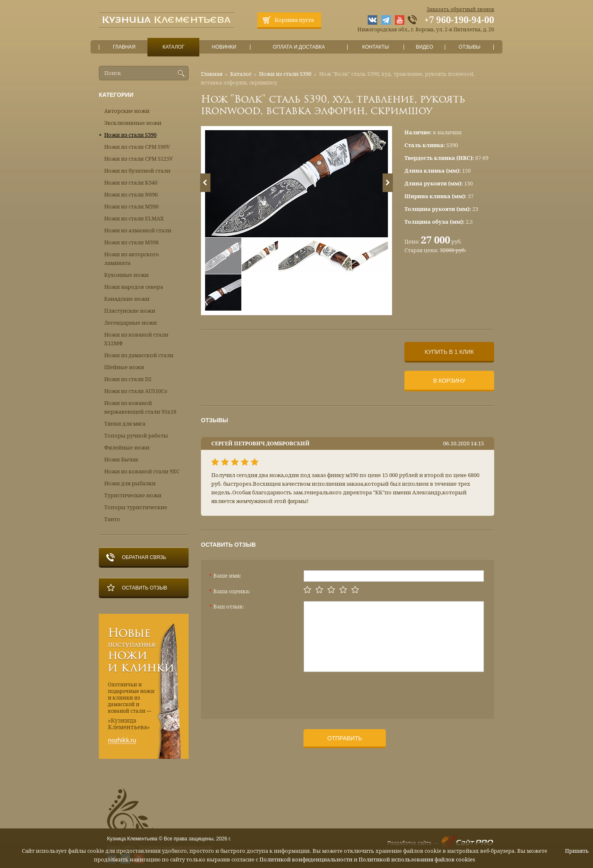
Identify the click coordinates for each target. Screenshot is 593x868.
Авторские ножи (127, 111)
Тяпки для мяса (125, 424)
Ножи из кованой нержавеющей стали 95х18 (140, 407)
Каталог (173, 47)
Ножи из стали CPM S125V (139, 159)
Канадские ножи (127, 299)
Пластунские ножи (130, 311)
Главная (124, 47)
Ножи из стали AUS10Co (136, 391)
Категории (116, 95)
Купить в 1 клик (449, 352)
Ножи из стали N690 (131, 195)
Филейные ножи (127, 448)
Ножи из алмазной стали (138, 230)
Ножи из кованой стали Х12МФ (136, 339)
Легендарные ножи (131, 323)
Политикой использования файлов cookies (417, 860)
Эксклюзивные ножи (133, 123)
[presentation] (366, 692)
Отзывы (470, 47)
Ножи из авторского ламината (132, 259)
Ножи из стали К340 (131, 183)
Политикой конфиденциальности (306, 860)
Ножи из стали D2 (128, 379)
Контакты (375, 47)
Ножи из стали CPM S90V (137, 147)
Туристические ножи (133, 495)
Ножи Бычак (121, 460)
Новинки (224, 47)
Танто (112, 519)
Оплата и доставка (299, 47)
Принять (577, 851)
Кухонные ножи (126, 275)
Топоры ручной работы (136, 436)
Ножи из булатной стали (137, 171)
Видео (424, 47)
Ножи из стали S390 (285, 74)
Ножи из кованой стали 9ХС (142, 471)
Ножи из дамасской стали (139, 355)
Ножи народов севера (134, 287)
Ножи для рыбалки (130, 483)
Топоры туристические (136, 507)
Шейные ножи (124, 367)
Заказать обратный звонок (460, 9)
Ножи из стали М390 (131, 207)
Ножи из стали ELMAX (134, 219)
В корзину (449, 381)
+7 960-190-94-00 (459, 20)
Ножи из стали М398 (131, 242)
